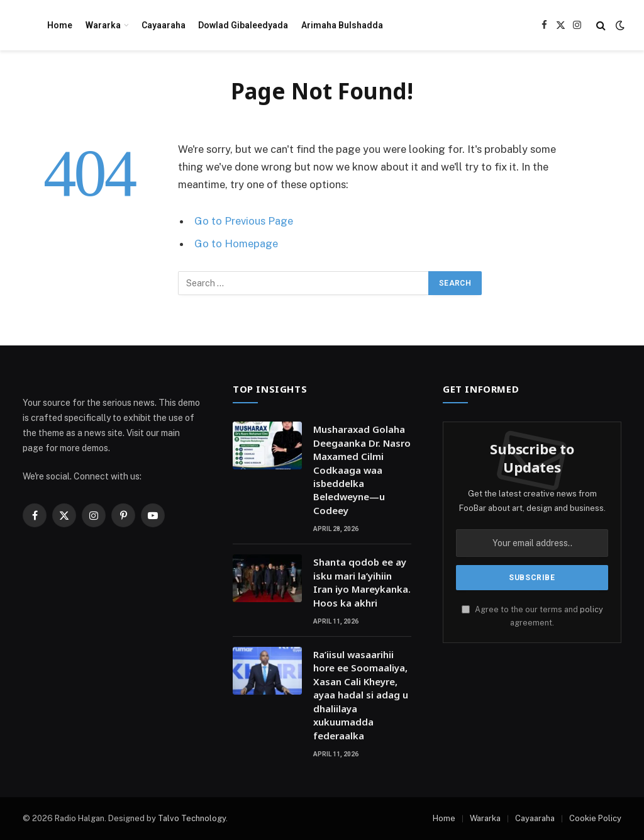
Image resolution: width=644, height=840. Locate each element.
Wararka (103, 25)
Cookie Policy (595, 818)
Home (60, 25)
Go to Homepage (236, 244)
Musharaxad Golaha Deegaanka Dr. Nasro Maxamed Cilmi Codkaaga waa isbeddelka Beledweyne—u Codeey (362, 470)
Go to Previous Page (244, 221)
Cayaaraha (164, 25)
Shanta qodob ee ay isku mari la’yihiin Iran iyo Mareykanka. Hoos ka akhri (362, 582)
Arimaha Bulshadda (342, 25)
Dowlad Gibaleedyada (243, 25)
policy (591, 609)
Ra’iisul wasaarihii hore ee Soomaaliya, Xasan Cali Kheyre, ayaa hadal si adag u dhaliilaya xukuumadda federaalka (361, 695)
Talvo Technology (192, 818)
